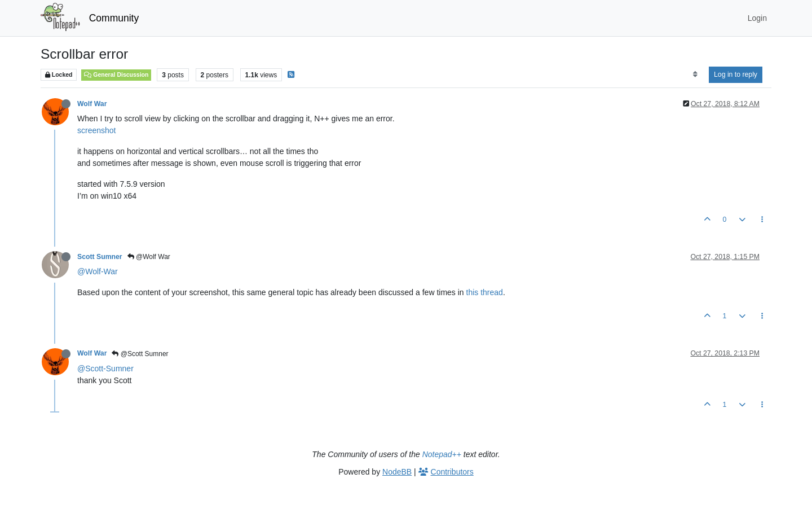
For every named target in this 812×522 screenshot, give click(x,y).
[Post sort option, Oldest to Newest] (695, 74)
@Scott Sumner (140, 354)
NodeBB (397, 472)
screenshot (96, 130)
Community (114, 18)
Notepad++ (442, 454)
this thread (485, 292)
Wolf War (92, 104)
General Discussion (116, 74)
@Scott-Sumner (105, 369)
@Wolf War (149, 257)
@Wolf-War (98, 271)
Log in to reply (736, 74)
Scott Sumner (100, 257)
